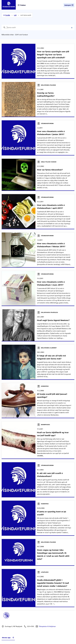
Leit (15, 15)
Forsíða (8, 15)
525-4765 (31, 626)
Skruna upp (8, 638)
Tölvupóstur (47, 626)
